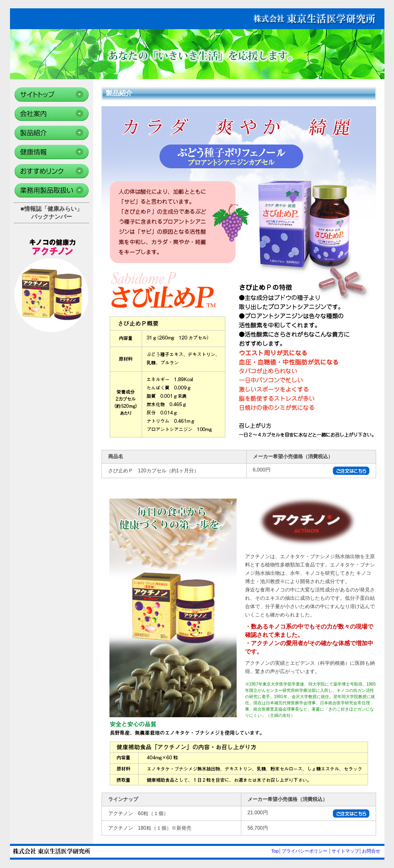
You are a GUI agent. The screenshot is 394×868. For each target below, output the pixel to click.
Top (275, 851)
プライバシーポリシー (305, 851)
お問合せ (371, 851)
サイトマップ (345, 851)
